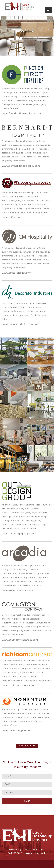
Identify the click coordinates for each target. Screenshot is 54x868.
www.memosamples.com (17, 731)
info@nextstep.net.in (35, 854)
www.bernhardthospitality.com (21, 166)
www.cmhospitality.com (17, 273)
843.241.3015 (15, 854)
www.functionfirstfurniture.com (21, 114)
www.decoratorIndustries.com (21, 324)
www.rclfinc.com (12, 218)
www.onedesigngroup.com (18, 534)
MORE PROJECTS (27, 746)
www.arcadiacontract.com (18, 591)
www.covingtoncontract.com (20, 640)
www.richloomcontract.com (19, 686)
